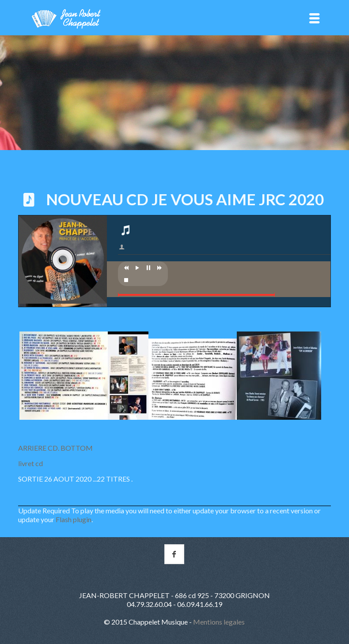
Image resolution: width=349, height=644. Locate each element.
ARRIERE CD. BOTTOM (55, 448)
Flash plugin (74, 519)
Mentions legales (219, 622)
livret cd (31, 463)
